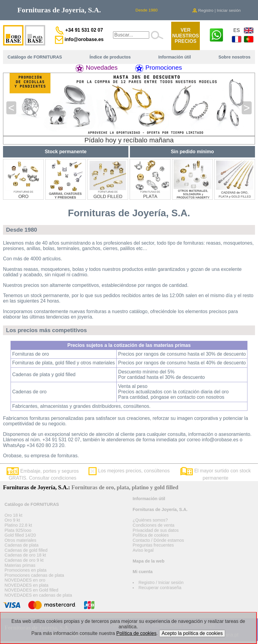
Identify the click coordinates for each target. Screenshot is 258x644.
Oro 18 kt (13, 515)
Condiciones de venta (153, 525)
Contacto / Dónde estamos (158, 540)
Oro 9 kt (12, 520)
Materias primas (20, 565)
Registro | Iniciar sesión (217, 10)
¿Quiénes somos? (150, 520)
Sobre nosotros (234, 57)
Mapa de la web (149, 561)
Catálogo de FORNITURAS (35, 57)
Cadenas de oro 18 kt (25, 555)
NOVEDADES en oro (25, 580)
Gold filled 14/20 (20, 535)
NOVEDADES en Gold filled (31, 590)
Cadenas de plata (22, 545)
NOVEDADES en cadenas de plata (38, 595)
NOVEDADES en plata (27, 585)
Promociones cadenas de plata (34, 575)
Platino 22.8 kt (18, 525)
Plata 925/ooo (18, 530)
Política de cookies (151, 535)
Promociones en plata (25, 570)
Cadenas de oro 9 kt (24, 560)
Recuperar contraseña (160, 588)
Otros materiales (20, 540)
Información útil (175, 57)
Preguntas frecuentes (153, 545)
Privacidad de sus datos (156, 530)
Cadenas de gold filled (26, 550)
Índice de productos (110, 57)
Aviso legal (143, 550)
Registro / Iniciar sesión (161, 582)
